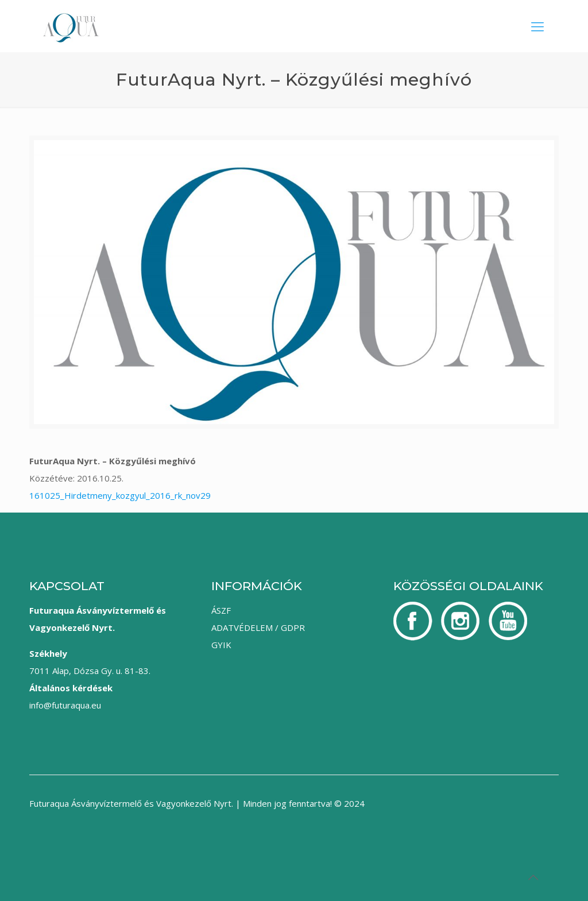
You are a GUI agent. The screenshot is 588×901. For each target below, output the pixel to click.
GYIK (221, 645)
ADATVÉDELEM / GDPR (258, 627)
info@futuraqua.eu (65, 705)
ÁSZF (221, 610)
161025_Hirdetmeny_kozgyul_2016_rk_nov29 (120, 495)
